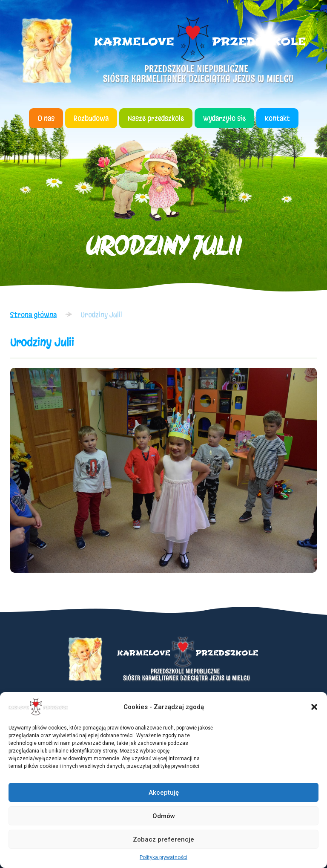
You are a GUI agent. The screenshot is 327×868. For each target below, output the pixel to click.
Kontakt (277, 118)
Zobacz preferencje (163, 839)
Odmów (164, 816)
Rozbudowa (91, 118)
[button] (314, 707)
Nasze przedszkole (156, 118)
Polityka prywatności (163, 857)
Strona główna (33, 315)
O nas (46, 118)
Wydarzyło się (224, 118)
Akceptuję (164, 793)
